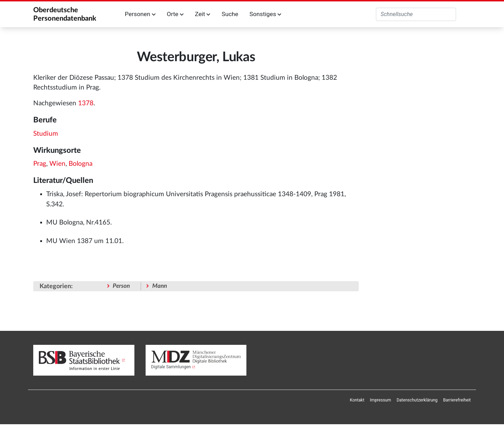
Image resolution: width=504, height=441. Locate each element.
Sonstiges (265, 14)
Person (121, 286)
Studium (46, 134)
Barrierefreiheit (457, 400)
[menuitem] (357, 400)
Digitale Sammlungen (171, 367)
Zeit (203, 14)
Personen (140, 14)
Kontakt (357, 400)
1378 (86, 103)
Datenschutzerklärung (417, 400)
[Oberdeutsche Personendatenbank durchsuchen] (416, 14)
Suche (230, 14)
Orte (175, 14)
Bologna (80, 164)
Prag (40, 164)
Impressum (380, 400)
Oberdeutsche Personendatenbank (65, 14)
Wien (57, 164)
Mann (160, 286)
